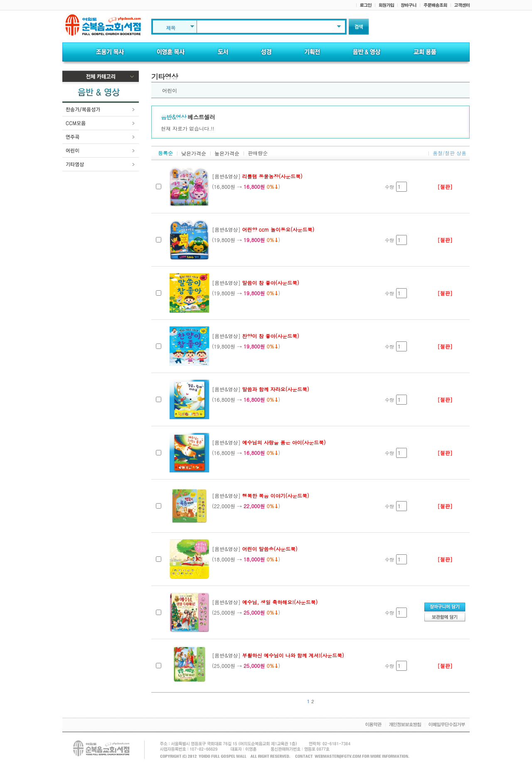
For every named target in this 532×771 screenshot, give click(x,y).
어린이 (170, 91)
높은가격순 (227, 153)
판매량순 (258, 153)
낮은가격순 (194, 153)
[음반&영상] (257, 176)
